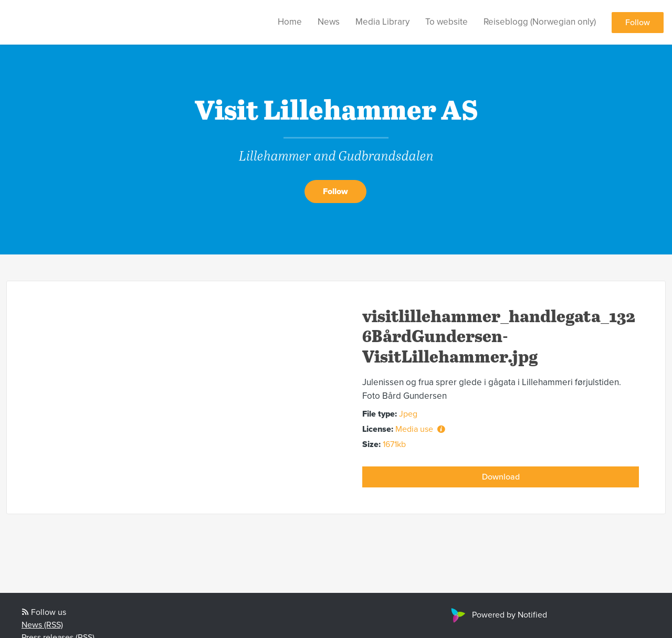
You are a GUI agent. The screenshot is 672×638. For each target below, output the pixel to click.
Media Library (382, 22)
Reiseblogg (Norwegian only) (540, 22)
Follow (638, 23)
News (329, 22)
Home (290, 22)
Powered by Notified (498, 615)
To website (447, 22)
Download (501, 477)
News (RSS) (42, 625)
